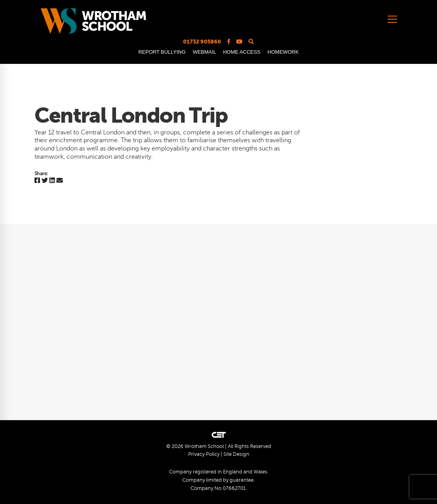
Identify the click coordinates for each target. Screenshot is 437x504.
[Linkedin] (52, 181)
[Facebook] (37, 181)
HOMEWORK (283, 52)
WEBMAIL (204, 52)
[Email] (60, 181)
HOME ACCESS (242, 52)
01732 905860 (202, 42)
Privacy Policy (204, 454)
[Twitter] (45, 181)
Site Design (236, 454)
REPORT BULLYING (162, 52)
